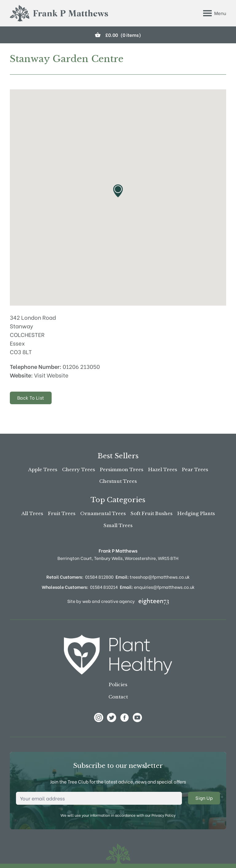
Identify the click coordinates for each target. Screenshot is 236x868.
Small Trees (118, 525)
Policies (118, 684)
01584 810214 (104, 587)
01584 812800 (99, 577)
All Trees (32, 513)
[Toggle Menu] (215, 13)
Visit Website (51, 375)
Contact (118, 697)
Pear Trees (195, 469)
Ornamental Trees (103, 513)
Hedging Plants (196, 513)
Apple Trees (43, 469)
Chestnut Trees (118, 481)
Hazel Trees (163, 469)
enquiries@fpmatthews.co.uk (157, 587)
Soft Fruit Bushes (151, 513)
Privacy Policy (163, 815)
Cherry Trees (79, 469)
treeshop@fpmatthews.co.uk (153, 577)
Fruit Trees (62, 513)
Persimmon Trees (122, 469)
